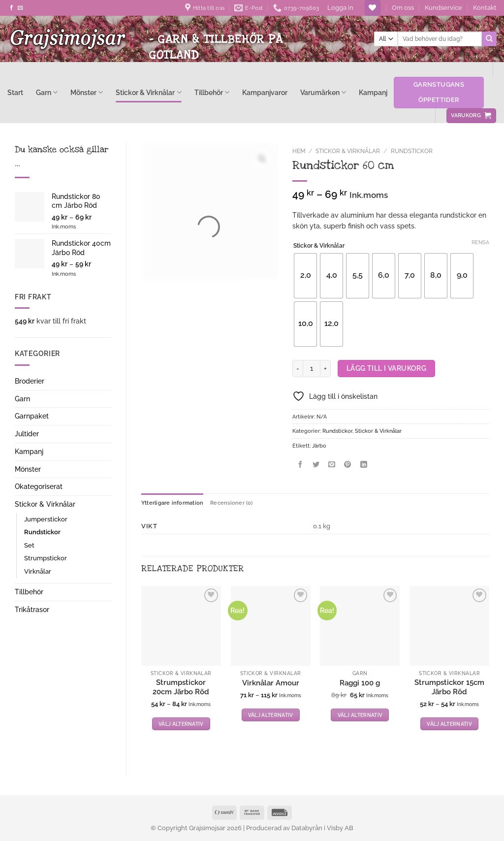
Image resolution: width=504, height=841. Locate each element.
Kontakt (485, 8)
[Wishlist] (372, 8)
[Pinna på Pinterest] (348, 465)
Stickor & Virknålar (148, 92)
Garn (47, 92)
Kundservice (443, 8)
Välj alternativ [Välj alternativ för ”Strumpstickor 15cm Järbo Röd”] (449, 724)
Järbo (319, 446)
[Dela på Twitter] (316, 465)
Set (29, 545)
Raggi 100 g (360, 683)
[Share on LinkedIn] (363, 465)
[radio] (305, 276)
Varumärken (323, 92)
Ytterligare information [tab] (172, 503)
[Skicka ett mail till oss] (20, 8)
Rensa (480, 243)
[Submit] (489, 39)
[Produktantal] (312, 369)
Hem (299, 151)
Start (15, 93)
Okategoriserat (39, 486)
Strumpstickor (46, 558)
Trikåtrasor (32, 610)
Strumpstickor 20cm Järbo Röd (181, 687)
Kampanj (373, 93)
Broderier (30, 381)
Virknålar (38, 571)
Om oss (403, 8)
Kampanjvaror (265, 93)
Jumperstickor (46, 519)
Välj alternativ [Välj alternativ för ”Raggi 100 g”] (360, 715)
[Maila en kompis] (332, 465)
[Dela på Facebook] (300, 465)
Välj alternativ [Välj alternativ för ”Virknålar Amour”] (271, 715)
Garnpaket (32, 416)
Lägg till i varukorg (386, 368)
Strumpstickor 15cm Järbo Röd (449, 687)
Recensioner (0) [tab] (231, 503)
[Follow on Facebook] (12, 8)
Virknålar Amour (271, 683)
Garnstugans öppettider (439, 92)
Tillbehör (212, 92)
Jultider (27, 434)
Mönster (87, 92)
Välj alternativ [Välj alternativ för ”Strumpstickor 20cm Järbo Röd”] (181, 724)
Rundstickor (42, 532)
